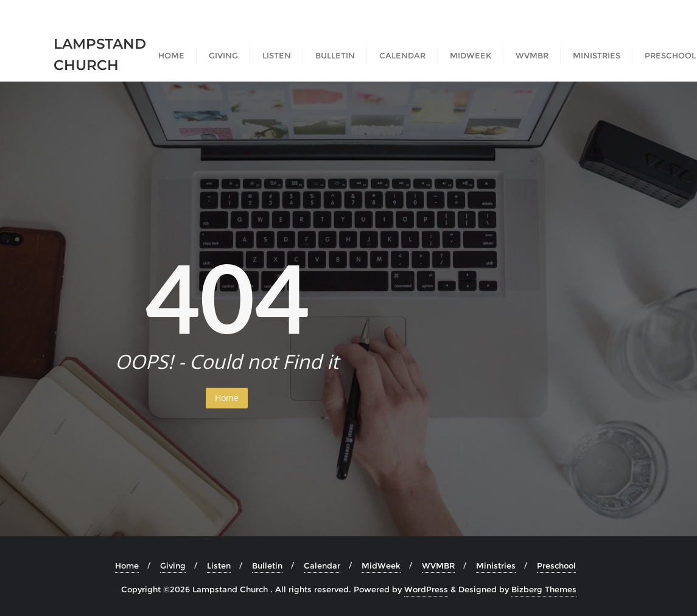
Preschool (556, 565)
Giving (173, 565)
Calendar (322, 565)
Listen (219, 565)
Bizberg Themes (544, 589)
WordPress (426, 589)
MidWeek (381, 565)
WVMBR (438, 565)
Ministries (496, 565)
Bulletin (267, 565)
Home (227, 398)
